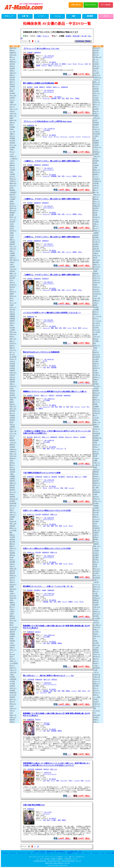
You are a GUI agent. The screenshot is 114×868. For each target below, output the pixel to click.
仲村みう (96, 447)
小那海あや (97, 179)
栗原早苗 (12, 244)
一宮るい (12, 161)
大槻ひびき (97, 156)
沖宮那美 (96, 161)
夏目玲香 (12, 469)
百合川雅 (38, 514)
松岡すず (12, 582)
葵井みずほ (13, 55)
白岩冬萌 (12, 364)
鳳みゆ (95, 159)
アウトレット (58, 65)
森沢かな (96, 661)
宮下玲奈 (96, 632)
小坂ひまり (97, 280)
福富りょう (56, 87)
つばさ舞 (96, 418)
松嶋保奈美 (37, 53)
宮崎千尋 (12, 632)
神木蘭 (12, 215)
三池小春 (96, 582)
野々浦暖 (96, 488)
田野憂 (95, 404)
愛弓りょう (97, 104)
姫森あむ (12, 535)
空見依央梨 (59, 395)
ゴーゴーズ (46, 814)
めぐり (12, 652)
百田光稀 (96, 652)
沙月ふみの (97, 330)
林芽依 (12, 519)
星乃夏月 (96, 557)
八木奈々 (96, 666)
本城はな (12, 564)
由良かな (96, 695)
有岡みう (96, 113)
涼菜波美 (12, 391)
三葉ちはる (97, 607)
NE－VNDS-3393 (49, 594)
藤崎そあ (12, 544)
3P (60, 64)
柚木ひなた (13, 699)
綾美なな (12, 122)
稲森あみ (12, 165)
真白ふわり (97, 569)
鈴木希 (12, 388)
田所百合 (54, 680)
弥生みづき (97, 679)
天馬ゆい (96, 420)
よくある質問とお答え (72, 851)
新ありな (96, 111)
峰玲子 (12, 625)
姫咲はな (96, 526)
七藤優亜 (12, 476)
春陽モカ (96, 517)
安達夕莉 (96, 89)
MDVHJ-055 (48, 683)
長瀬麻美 (96, 440)
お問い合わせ (76, 5)
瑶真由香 (12, 526)
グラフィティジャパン (50, 684)
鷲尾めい (96, 720)
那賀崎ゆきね (97, 438)
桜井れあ (12, 287)
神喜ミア (12, 251)
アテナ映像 (46, 400)
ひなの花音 (13, 530)
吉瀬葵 (12, 233)
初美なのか (13, 506)
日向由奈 (96, 521)
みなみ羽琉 (97, 618)
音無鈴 (12, 201)
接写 (65, 328)
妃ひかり (96, 228)
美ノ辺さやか (14, 627)
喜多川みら (13, 231)
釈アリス (12, 352)
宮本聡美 (12, 641)
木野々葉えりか (14, 260)
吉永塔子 (96, 702)
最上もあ (12, 654)
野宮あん (12, 494)
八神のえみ (13, 672)
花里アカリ (13, 512)
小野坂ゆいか (97, 181)
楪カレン (96, 688)
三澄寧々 (12, 611)
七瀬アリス (97, 463)
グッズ (106, 16)
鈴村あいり (97, 377)
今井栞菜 (96, 145)
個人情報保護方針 (60, 851)
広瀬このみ (97, 530)
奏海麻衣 (12, 213)
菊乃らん (96, 226)
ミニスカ (71, 137)
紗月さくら (13, 307)
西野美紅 (12, 488)
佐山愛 (95, 334)
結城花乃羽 (13, 693)
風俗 (56, 328)
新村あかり (97, 469)
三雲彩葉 (12, 605)
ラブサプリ (80, 853)
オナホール (5, 853)
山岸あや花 (97, 675)
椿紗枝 (12, 438)
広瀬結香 (30, 53)
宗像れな (12, 648)
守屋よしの (13, 670)
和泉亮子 (52, 395)
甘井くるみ (13, 95)
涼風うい (12, 384)
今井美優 (12, 170)
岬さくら (96, 591)
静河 (95, 343)
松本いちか (97, 575)
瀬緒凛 (12, 402)
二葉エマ (96, 548)
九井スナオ (97, 278)
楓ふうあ (96, 192)
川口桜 (12, 224)
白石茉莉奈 (97, 357)
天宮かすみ (13, 113)
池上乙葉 (12, 140)
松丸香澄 (96, 573)
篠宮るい (12, 346)
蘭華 (95, 708)
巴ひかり (96, 431)
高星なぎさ (13, 406)
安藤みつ (12, 134)
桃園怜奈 (96, 650)
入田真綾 (12, 174)
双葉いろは (97, 546)
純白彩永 (12, 578)
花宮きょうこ (97, 501)
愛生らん (12, 57)
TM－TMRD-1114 (49, 635)
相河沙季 (96, 50)
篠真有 (95, 348)
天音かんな (13, 104)
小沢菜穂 (12, 199)
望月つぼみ (97, 645)
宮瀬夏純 (12, 634)
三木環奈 (12, 330)
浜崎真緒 (96, 506)
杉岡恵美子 (45, 165)
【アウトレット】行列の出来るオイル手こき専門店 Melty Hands (47, 121)
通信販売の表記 (51, 851)
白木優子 (96, 361)
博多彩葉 (12, 497)
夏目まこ (12, 467)
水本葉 (12, 614)
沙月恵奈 (96, 328)
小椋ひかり (13, 197)
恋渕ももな (97, 276)
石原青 (12, 150)
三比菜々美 (13, 629)
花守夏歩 (96, 503)
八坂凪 (12, 675)
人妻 (52, 64)
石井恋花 (12, 143)
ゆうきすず (13, 695)
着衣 (68, 407)
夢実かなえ (13, 704)
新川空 (12, 125)
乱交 (86, 64)
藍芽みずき (97, 48)
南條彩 (95, 467)
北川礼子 (37, 395)
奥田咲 (95, 163)
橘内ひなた (97, 400)
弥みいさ (12, 107)
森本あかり (13, 668)
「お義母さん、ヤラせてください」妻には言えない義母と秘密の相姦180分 (51, 161)
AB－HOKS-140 (49, 359)
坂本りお (12, 282)
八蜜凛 (95, 494)
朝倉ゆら (12, 75)
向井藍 (95, 641)
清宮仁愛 (96, 249)
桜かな (12, 289)
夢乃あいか (97, 693)
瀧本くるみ (13, 409)
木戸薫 (12, 235)
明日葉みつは (97, 57)
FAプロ (45, 361)
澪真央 (12, 600)
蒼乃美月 (12, 64)
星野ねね (12, 555)
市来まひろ (97, 129)
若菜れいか (13, 717)
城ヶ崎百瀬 (13, 357)
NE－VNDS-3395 (49, 480)
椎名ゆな (96, 339)
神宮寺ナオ (97, 368)
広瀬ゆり (96, 535)
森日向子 (96, 663)
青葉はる (12, 66)
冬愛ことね (97, 422)
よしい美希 (97, 697)
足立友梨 (96, 91)
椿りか (95, 415)
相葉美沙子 (13, 53)
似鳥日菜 (96, 481)
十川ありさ (13, 442)
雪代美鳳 (96, 686)
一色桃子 (96, 136)
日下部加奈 (97, 251)
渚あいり (96, 451)
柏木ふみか (13, 210)
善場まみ (12, 404)
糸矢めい (12, 163)
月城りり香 (13, 431)
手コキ (75, 64)
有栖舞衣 (96, 116)
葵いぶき (96, 59)
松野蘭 (12, 587)
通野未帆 (96, 427)
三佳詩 (12, 643)
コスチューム (87, 853)
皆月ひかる (97, 614)
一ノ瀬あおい (14, 159)
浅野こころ (97, 82)
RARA (11, 713)
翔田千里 (96, 352)
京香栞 (12, 237)
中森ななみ (13, 456)
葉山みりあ (13, 521)
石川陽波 (12, 147)
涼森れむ (96, 379)
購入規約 (43, 851)
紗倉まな (96, 314)
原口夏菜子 (62, 477)
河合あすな (97, 217)
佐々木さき (97, 325)
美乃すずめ (97, 627)
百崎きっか (13, 661)
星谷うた (12, 551)
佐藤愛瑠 (12, 316)
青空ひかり (97, 66)
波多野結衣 (97, 492)
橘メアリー (97, 402)
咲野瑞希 (96, 307)
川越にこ (96, 224)
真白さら (12, 580)
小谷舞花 (12, 255)
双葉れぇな (13, 548)
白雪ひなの (13, 373)
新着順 (68, 36)
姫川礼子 (38, 632)
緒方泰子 (30, 87)
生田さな (12, 136)
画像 (39, 36)
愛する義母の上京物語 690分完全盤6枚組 (39, 83)
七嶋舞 (95, 460)
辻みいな (12, 436)
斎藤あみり (97, 300)
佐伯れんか (13, 276)
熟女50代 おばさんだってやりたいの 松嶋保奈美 (41, 352)
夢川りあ (12, 702)
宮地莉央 (12, 636)
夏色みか (12, 463)
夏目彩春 (96, 454)
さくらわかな (97, 321)
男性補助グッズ (71, 853)
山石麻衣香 (13, 679)
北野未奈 (96, 235)
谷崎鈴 (85, 477)
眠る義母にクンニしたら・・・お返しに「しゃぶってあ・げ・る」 (49, 586)
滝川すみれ (97, 386)
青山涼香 (30, 437)
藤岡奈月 (42, 87)
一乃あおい (97, 131)
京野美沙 (49, 87)
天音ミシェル (14, 109)
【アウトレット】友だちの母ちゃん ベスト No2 (41, 49)
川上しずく (13, 219)
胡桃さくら (97, 264)
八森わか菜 (97, 677)
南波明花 (12, 481)
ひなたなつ (97, 519)
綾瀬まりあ (13, 120)
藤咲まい (12, 546)
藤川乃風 (12, 542)
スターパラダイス (48, 92)
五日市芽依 (97, 134)
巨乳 (56, 64)
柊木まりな (69, 437)
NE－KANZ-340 (49, 90)
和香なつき (13, 715)
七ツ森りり (97, 465)
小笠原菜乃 (13, 192)
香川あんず (13, 206)
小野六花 (96, 186)
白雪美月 (12, 375)
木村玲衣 (96, 246)
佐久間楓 (96, 310)
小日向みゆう (97, 294)
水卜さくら (97, 584)
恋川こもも (13, 246)
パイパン (69, 176)
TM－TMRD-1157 (49, 399)
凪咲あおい (13, 458)
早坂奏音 (12, 517)
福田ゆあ (12, 539)
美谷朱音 (96, 602)
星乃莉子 (96, 560)
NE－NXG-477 (49, 168)
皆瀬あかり (97, 611)
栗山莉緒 (96, 262)
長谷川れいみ (14, 499)
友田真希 (96, 436)
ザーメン (81, 64)
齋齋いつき (13, 273)
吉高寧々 (96, 699)
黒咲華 (95, 271)
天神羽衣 (12, 98)
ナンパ (53, 781)
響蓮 (11, 533)
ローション (64, 137)
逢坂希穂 (12, 190)
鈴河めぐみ (13, 386)
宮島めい (96, 634)
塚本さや (12, 429)
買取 (80, 851)
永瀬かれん (13, 449)
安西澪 (12, 129)
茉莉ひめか (13, 589)
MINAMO (96, 623)
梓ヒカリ (96, 86)
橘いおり (12, 413)
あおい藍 (12, 59)
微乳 (50, 692)
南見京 (12, 623)
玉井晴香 (12, 418)
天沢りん (12, 100)
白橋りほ (96, 364)
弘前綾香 (83, 437)
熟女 (59, 98)
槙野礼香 (12, 571)
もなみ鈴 (96, 648)
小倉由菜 (96, 165)
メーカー (41, 16)
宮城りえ (96, 629)
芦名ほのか (97, 84)
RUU (95, 713)
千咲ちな (12, 424)
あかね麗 (96, 73)
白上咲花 (96, 359)
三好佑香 (12, 645)
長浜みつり (97, 445)
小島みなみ (97, 282)
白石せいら (13, 359)
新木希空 (96, 109)
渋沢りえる (13, 350)
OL (64, 407)
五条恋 (95, 285)
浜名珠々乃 (47, 477)
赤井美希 (96, 68)
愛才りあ (96, 55)
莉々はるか (97, 711)
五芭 (95, 138)
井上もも (12, 168)
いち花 (12, 154)
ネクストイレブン (48, 482)
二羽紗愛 (96, 551)
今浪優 (36, 87)
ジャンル (57, 16)
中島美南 (12, 447)
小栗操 (95, 168)
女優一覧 (25, 16)
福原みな (96, 537)
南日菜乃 (96, 620)
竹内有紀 (96, 388)
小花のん (96, 188)
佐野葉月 (12, 321)
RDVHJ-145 (48, 772)
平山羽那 (12, 537)
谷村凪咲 (12, 415)
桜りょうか (13, 303)
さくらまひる (97, 316)
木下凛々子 (97, 242)
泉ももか (12, 152)
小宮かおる (13, 269)
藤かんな (96, 542)
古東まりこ (13, 258)
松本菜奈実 (97, 578)
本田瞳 (95, 566)
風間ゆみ (96, 199)
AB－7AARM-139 (49, 129)
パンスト (78, 137)
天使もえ (96, 95)
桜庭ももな (13, 296)
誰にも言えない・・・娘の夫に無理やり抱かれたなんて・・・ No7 (48, 676)
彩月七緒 (12, 310)
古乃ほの (96, 553)
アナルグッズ (42, 853)
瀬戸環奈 (96, 384)
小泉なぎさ (13, 249)
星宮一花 (96, 562)
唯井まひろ (97, 393)
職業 (52, 328)
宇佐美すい (13, 181)
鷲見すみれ (13, 397)
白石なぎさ (97, 355)
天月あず (96, 98)
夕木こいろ (97, 681)
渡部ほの (12, 722)
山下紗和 (12, 681)
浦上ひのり (13, 186)
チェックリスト (91, 5)
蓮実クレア (97, 490)
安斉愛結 (12, 127)
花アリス (12, 508)
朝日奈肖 (12, 80)
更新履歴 (90, 16)
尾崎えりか (97, 170)
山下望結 (12, 684)
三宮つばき (97, 337)
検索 (74, 16)
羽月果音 (12, 501)
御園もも (12, 616)
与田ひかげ (13, 708)
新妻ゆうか (13, 483)
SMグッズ (49, 853)
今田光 (12, 172)
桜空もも (96, 319)
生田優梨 (12, 138)
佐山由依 (12, 328)
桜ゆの (12, 300)
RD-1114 (47, 723)
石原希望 (96, 125)
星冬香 (12, 557)
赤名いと (96, 71)
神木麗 (95, 215)
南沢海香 (96, 616)
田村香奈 (12, 420)
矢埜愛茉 (12, 677)
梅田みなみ (13, 183)
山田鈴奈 (12, 686)
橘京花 (95, 397)
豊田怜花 (12, 445)
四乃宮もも (13, 343)
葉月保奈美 (13, 503)
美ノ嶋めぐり (97, 625)
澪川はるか (13, 596)
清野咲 (12, 400)
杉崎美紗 (12, 382)
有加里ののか (97, 77)
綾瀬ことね (13, 116)
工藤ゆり (96, 253)
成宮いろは (47, 680)
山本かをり (13, 688)
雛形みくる (13, 528)
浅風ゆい (12, 71)
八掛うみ (96, 672)
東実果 (12, 91)
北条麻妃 (96, 555)
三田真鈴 (96, 605)
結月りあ (96, 690)
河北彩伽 (96, 222)
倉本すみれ (97, 260)
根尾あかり (97, 483)
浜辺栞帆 (96, 508)
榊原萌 (95, 305)
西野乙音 (12, 485)
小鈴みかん (97, 287)
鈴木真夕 (96, 373)
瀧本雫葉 (12, 411)
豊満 (67, 98)
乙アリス (96, 177)
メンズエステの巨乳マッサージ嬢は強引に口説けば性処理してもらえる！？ (52, 313)
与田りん (12, 711)
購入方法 (37, 851)
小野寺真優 (31, 680)
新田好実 (12, 490)
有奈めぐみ (31, 514)
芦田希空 (12, 86)
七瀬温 (12, 474)
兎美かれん (13, 179)
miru (94, 638)
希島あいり (97, 231)
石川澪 (95, 120)
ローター (29, 853)
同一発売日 (53, 62)
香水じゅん (97, 204)
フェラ (69, 64)
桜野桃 (12, 294)
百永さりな (97, 654)
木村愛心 (96, 244)
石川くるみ (13, 145)
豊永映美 (54, 477)
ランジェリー (95, 853)
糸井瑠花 (96, 140)
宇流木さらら (97, 147)
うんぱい (96, 150)
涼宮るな (12, 393)
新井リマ (96, 107)
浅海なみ (12, 84)
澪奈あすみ (13, 598)
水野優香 (96, 596)
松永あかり (13, 584)
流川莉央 (96, 717)
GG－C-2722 (48, 812)
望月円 (12, 657)
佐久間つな (13, 285)
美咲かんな (97, 589)
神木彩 (95, 213)
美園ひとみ (54, 514)
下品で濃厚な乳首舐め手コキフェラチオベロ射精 (42, 473)
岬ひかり (12, 607)
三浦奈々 (12, 593)
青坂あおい (13, 62)
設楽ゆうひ (97, 346)
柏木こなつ (97, 201)
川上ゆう (96, 219)
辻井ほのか (97, 413)
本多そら (12, 566)
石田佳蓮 (96, 122)
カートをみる (106, 5)
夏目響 (95, 456)
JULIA (95, 350)
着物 (59, 820)
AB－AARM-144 (49, 440)
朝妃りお (12, 82)
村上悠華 (96, 643)
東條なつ (96, 424)
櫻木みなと (13, 291)
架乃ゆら (96, 210)
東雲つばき (13, 339)
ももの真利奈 (14, 663)
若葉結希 (12, 720)
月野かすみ (97, 411)
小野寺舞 (96, 183)
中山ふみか (97, 449)
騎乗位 (64, 64)
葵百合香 (96, 64)
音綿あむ (12, 204)
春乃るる (96, 515)
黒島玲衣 (96, 273)
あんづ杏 (12, 131)
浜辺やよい (13, 515)
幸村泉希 (12, 697)
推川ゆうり (97, 172)
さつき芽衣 (97, 332)
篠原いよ (12, 341)
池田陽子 (30, 395)
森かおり (12, 666)
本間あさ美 (13, 569)
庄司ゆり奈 (70, 477)
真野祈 (12, 591)
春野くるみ (13, 524)
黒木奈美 (96, 269)
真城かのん (13, 575)
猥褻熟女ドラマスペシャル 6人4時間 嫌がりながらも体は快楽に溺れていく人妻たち (55, 392)
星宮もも (12, 560)
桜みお (12, 298)
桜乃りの (96, 312)
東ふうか (12, 89)
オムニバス (46, 64)
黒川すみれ (97, 267)
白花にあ (12, 377)
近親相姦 (54, 98)
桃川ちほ (12, 659)
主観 (66, 488)
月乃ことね (13, 433)
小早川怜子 (97, 291)
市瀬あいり (13, 156)
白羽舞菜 (12, 366)
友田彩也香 (97, 433)
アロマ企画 (46, 130)
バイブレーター (21, 853)
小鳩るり (12, 262)
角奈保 (95, 382)
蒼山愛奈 (12, 68)
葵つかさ (96, 62)
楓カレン (96, 190)
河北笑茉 (12, 222)
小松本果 (12, 267)
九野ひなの (97, 255)
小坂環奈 (12, 253)
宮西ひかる (97, 636)
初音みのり (97, 499)
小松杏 (95, 296)
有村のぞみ (97, 118)
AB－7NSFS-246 (49, 56)
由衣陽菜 (12, 690)
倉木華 (95, 258)
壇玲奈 (12, 422)
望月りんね (13, 620)
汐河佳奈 (30, 165)
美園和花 (96, 600)
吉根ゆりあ (97, 704)
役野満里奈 (97, 668)
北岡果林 (96, 233)
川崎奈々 (12, 226)
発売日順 (76, 36)
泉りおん (96, 127)
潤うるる (12, 355)
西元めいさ (97, 479)
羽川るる (12, 177)
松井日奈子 (97, 571)
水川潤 (95, 593)
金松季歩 (96, 208)
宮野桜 (12, 638)
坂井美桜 (12, 278)
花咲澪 (12, 510)
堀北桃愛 (12, 562)
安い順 (84, 36)
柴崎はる (12, 348)
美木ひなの (97, 587)
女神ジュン (13, 650)
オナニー (44, 65)
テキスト (46, 36)
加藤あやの (97, 206)
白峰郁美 (12, 370)
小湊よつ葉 (97, 298)
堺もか (12, 280)
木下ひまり (97, 240)
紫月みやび (13, 334)
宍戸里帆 (96, 341)
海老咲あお (97, 152)
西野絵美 (96, 472)
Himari (95, 523)
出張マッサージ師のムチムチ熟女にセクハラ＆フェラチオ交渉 (47, 511)
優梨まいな (97, 684)
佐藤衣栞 (12, 314)
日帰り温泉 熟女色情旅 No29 (34, 805)
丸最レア (96, 580)
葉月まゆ (96, 497)
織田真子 (96, 174)
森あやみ (96, 659)
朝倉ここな (45, 437)
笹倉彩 (12, 305)
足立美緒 (12, 93)
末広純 (95, 370)
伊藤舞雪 (96, 143)
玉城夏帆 (96, 406)
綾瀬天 (12, 118)
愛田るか (12, 50)
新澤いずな (37, 437)
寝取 (61, 407)
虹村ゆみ (96, 476)
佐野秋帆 (12, 319)
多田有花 (96, 395)
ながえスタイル (48, 57)
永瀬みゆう (13, 451)
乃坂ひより (97, 485)
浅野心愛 (12, 77)
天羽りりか (97, 93)
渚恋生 (12, 460)
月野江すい (97, 409)
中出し (72, 98)
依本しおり (97, 706)
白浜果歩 (12, 368)
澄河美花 (12, 395)
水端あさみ (97, 598)
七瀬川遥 (12, 472)
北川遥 (12, 228)
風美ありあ (13, 208)
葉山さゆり (97, 510)
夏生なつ (12, 465)
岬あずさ (76, 437)
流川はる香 (97, 715)
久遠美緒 (12, 242)
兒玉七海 (96, 289)
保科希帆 (12, 553)
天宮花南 (96, 100)
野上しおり (13, 492)
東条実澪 (12, 440)
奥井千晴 (12, 195)
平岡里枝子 (97, 528)
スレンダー (44, 692)
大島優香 (96, 154)
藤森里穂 (96, 544)
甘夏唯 (12, 102)
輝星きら (12, 240)
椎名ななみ (13, 332)
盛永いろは (13, 454)
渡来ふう (96, 722)
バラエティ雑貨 (110, 853)
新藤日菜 (12, 379)
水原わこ (12, 609)
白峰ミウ (96, 366)
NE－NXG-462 (49, 320)
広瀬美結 (96, 533)
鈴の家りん (97, 375)
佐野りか (12, 323)
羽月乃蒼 (96, 512)
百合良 (12, 706)
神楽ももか (97, 195)
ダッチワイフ (13, 853)
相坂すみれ (13, 48)
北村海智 (96, 237)
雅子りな (96, 197)
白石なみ (12, 361)
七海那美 (12, 479)
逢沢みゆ (96, 53)
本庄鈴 (95, 564)
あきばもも (97, 80)
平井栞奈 (61, 437)
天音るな (12, 111)
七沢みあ (96, 458)
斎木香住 (12, 271)
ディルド (35, 853)
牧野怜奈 (12, 573)
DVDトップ (9, 16)
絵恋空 (12, 188)
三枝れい (96, 303)
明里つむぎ (97, 75)
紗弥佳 (12, 325)
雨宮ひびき (97, 102)
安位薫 (95, 670)
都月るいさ (97, 429)
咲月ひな (12, 312)
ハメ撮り (54, 820)
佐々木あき (97, 323)
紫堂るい (12, 337)
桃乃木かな (97, 657)
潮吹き (50, 65)
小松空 (12, 264)
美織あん (12, 602)
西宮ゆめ (96, 474)
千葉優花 (12, 427)
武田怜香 (96, 391)
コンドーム (63, 853)
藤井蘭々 (96, 539)
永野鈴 (95, 442)
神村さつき (13, 217)
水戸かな (96, 609)
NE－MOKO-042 (49, 518)
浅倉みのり (13, 73)
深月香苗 (12, 618)
